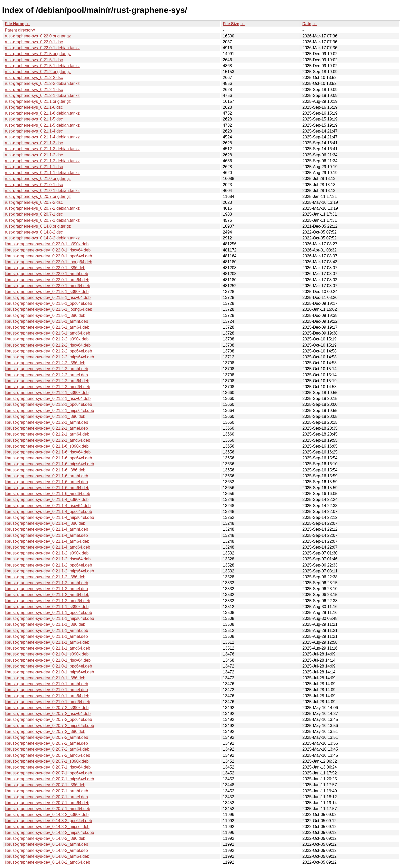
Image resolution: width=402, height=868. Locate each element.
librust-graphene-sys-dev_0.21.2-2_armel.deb (46, 375)
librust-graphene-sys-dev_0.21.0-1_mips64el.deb (49, 672)
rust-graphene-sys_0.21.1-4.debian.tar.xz (42, 137)
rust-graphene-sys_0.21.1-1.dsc (34, 167)
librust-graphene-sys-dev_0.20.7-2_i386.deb (45, 731)
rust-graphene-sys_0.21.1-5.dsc (34, 119)
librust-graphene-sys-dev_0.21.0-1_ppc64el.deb (48, 666)
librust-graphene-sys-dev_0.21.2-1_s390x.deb (47, 393)
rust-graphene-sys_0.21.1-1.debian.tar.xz (42, 173)
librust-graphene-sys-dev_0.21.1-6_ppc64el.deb (48, 458)
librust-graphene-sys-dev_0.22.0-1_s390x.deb (47, 244)
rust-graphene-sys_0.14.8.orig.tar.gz (38, 226)
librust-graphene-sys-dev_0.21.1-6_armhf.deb (47, 476)
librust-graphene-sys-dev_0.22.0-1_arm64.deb (47, 280)
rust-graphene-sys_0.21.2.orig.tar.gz (38, 72)
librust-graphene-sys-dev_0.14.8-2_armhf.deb (47, 844)
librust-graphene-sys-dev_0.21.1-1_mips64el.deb (49, 618)
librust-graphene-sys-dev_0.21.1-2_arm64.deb (47, 595)
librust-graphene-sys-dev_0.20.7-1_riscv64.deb (48, 767)
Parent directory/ (20, 30)
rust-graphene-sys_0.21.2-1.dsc (34, 90)
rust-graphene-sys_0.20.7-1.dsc (34, 214)
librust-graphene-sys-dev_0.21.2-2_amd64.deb (48, 387)
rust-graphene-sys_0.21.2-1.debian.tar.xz (42, 95)
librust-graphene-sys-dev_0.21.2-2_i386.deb (45, 363)
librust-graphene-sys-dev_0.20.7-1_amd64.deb (48, 809)
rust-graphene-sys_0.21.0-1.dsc (34, 185)
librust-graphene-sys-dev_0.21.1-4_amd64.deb (48, 547)
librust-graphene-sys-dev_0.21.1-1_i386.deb (45, 624)
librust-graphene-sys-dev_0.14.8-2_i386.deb (45, 838)
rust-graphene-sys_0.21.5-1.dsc (34, 60)
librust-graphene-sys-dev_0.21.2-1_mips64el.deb (49, 411)
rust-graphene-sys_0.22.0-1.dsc (34, 42)
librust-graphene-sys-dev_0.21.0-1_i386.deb (45, 678)
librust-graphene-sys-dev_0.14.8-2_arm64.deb (47, 856)
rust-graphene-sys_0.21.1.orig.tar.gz (38, 101)
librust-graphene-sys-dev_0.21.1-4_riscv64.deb (48, 506)
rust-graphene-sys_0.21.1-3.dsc (34, 143)
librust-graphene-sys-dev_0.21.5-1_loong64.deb (49, 309)
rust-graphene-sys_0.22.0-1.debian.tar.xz (42, 48)
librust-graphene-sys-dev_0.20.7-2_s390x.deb (47, 708)
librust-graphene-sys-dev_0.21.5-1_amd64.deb (48, 333)
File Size (231, 24)
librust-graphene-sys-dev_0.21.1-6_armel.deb (46, 482)
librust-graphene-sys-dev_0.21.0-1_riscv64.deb (48, 660)
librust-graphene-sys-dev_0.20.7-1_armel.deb (46, 797)
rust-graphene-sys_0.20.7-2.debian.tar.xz (42, 208)
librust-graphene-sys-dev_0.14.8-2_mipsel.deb (47, 827)
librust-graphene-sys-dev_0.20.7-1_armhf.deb (47, 791)
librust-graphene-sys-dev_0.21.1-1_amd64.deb (48, 648)
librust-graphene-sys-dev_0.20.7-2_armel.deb (46, 743)
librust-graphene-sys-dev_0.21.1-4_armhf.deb (47, 529)
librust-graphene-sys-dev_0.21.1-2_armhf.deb (47, 583)
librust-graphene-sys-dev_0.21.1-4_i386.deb (45, 523)
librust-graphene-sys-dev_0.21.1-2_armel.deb (46, 589)
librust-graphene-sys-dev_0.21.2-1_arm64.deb (47, 434)
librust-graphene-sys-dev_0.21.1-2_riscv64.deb (48, 559)
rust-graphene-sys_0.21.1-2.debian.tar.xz (42, 161)
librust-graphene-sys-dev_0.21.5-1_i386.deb (45, 315)
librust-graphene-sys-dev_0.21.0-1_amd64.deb (48, 702)
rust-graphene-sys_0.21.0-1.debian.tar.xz (42, 191)
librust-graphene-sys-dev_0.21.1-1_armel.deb (46, 636)
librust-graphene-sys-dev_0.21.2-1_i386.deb (45, 416)
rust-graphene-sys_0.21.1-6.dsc (34, 107)
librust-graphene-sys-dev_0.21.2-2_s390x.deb (47, 339)
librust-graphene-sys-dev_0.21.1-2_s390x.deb (47, 553)
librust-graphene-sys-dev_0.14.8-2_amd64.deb (48, 862)
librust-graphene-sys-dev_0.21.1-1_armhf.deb (47, 630)
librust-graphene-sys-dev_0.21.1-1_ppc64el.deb (48, 613)
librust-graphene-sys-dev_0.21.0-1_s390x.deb (47, 654)
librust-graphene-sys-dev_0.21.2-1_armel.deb (46, 428)
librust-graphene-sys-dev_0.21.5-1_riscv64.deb (48, 297)
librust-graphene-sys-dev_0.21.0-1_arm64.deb (47, 696)
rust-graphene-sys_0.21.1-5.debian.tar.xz (42, 125)
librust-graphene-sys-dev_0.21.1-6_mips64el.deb (49, 464)
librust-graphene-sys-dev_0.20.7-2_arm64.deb (47, 749)
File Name (15, 24)
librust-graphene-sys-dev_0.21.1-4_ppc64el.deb (48, 512)
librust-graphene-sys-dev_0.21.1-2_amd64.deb (48, 601)
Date (307, 24)
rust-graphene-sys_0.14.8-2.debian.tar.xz (42, 238)
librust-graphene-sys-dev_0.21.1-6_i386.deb (45, 470)
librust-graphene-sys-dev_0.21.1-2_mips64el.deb (49, 571)
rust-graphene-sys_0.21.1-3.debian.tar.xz (42, 149)
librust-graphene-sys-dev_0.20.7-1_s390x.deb (47, 761)
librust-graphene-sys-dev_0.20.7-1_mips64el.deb (49, 779)
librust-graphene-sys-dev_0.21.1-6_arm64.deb (47, 488)
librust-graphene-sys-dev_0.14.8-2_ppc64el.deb (48, 821)
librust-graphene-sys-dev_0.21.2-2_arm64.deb (47, 381)
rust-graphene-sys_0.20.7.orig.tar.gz (38, 196)
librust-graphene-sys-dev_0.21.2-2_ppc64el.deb (48, 351)
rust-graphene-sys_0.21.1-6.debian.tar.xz (42, 113)
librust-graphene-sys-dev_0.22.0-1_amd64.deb (48, 286)
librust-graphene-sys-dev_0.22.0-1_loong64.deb (49, 262)
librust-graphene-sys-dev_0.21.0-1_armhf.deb (47, 684)
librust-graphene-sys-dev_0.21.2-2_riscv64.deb (48, 345)
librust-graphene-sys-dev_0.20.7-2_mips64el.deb (49, 726)
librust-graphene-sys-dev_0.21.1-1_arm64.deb (47, 642)
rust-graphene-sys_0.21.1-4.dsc (34, 131)
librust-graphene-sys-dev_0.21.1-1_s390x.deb (47, 607)
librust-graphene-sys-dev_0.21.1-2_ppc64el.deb (48, 565)
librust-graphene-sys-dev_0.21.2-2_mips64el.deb (49, 357)
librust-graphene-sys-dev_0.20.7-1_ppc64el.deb (48, 773)
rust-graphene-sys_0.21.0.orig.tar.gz (38, 179)
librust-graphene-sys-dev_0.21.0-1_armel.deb (46, 690)
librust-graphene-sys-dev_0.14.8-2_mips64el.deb (49, 832)
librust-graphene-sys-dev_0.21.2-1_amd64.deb (48, 440)
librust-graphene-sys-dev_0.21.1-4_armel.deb (46, 535)
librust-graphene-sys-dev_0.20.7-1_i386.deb (45, 785)
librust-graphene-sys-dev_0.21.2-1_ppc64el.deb (48, 404)
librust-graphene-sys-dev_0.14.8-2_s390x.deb (47, 815)
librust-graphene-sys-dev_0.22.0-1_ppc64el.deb (48, 256)
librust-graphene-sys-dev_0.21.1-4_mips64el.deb (49, 517)
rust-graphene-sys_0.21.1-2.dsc (34, 155)
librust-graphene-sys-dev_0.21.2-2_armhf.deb (47, 369)
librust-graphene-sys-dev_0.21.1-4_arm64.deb (47, 541)
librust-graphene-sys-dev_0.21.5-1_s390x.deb (47, 292)
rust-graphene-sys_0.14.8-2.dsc (34, 232)
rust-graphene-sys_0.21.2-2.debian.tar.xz (42, 83)
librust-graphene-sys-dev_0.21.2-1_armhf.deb (47, 422)
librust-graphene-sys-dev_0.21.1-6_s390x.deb (47, 446)
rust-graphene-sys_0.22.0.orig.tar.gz (38, 36)
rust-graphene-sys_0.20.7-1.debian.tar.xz (42, 220)
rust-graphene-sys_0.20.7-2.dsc (34, 202)
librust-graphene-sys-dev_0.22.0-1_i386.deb (45, 268)
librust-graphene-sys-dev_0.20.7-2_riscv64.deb (48, 714)
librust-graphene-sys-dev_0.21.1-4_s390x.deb (47, 499)
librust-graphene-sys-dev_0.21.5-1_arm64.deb (47, 327)
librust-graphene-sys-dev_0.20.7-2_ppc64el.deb (48, 719)
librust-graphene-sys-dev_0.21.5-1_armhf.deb (47, 321)
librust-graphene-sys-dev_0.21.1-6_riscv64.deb (48, 452)
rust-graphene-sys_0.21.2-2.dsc (34, 78)
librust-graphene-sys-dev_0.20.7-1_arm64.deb (47, 803)
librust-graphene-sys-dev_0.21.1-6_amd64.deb (48, 494)
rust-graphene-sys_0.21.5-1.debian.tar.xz (42, 66)
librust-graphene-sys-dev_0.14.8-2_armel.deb (46, 850)
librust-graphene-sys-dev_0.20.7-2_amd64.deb (48, 755)
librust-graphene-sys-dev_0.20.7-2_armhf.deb (47, 737)
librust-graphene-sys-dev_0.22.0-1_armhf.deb (47, 274)
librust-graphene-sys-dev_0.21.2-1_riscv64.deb (48, 398)
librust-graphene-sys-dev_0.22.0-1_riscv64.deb (48, 250)
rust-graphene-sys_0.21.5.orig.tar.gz (38, 54)
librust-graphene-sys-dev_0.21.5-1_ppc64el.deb (48, 303)
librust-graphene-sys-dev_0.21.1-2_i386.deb (45, 577)
